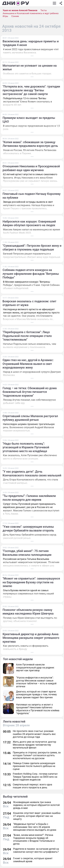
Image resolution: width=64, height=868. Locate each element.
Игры (5, 16)
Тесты (44, 10)
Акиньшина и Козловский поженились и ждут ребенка (31, 13)
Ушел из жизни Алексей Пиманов (20, 10)
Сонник (15, 16)
